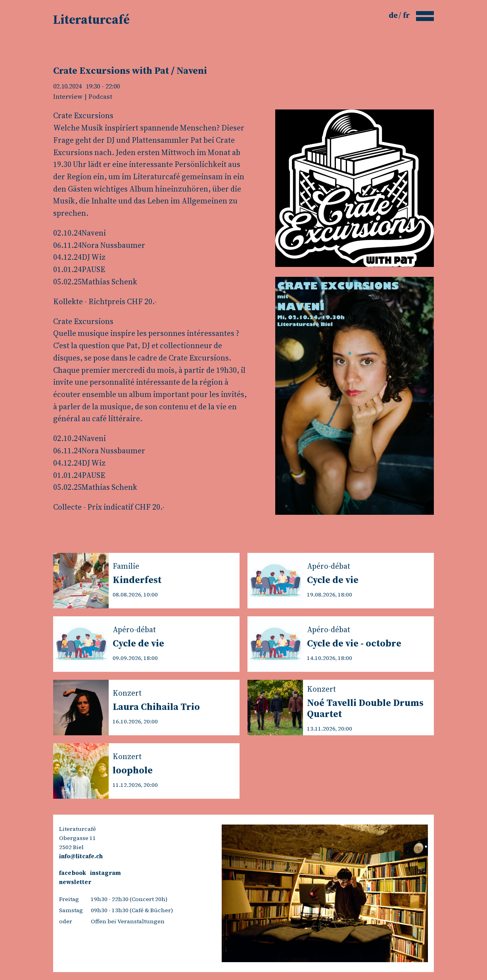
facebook (73, 873)
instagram (105, 873)
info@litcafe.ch (81, 856)
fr (406, 15)
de (394, 15)
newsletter (75, 882)
